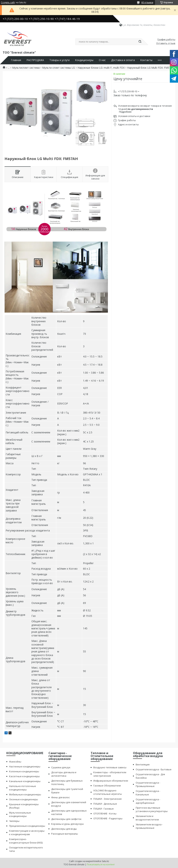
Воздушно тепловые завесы (110, 767)
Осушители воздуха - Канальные (148, 793)
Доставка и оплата (123, 60)
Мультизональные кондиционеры (20, 814)
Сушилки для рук (61, 767)
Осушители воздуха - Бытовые (154, 769)
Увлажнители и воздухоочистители (147, 818)
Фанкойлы (15, 762)
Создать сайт (8, 3)
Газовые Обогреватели (107, 786)
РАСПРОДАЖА (35, 60)
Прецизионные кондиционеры (27, 826)
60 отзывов (147, 2)
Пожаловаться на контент (101, 864)
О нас (102, 60)
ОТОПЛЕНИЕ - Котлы (105, 814)
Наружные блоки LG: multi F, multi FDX (101, 68)
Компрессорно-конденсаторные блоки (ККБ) (26, 841)
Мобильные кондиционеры (25, 794)
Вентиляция (143, 764)
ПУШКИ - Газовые (104, 809)
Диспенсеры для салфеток (66, 819)
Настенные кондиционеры (25, 766)
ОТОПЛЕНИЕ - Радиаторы (108, 818)
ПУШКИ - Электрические (108, 799)
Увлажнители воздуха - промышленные (149, 826)
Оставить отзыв (166, 43)
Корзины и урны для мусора (67, 824)
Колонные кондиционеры (24, 771)
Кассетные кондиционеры (24, 776)
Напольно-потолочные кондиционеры (23, 788)
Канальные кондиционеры (25, 781)
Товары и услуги (59, 60)
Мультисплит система (26, 68)
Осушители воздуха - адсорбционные (148, 801)
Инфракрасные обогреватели (111, 781)
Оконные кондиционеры (24, 799)
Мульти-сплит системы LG (58, 68)
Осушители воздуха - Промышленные (148, 784)
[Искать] (140, 42)
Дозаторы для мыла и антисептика (64, 774)
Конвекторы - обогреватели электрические (110, 774)
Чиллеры (14, 821)
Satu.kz (105, 861)
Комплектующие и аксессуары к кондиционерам (27, 832)
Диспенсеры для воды (64, 829)
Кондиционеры (84, 60)
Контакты (146, 60)
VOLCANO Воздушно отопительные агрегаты (108, 792)
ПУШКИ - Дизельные (105, 804)
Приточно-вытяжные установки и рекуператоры (152, 809)
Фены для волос (60, 797)
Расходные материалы (65, 834)
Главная (16, 60)
